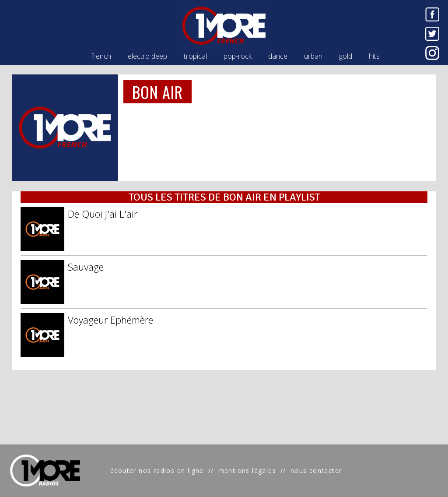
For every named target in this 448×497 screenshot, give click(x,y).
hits (374, 56)
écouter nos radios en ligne (157, 471)
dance (278, 56)
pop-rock (238, 56)
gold (346, 56)
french (101, 56)
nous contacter (316, 471)
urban (313, 56)
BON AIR (158, 92)
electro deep (147, 56)
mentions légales (247, 471)
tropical (195, 56)
